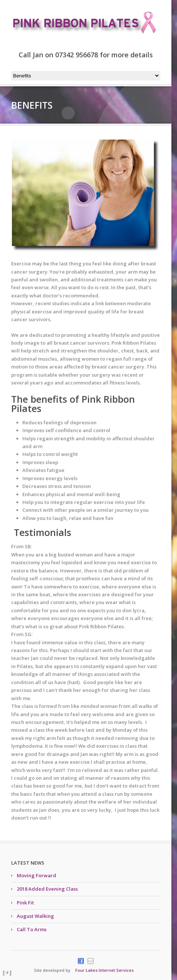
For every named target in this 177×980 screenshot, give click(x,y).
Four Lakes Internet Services (105, 970)
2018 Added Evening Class (47, 889)
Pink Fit (25, 903)
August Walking (35, 916)
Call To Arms (32, 929)
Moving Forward (37, 875)
